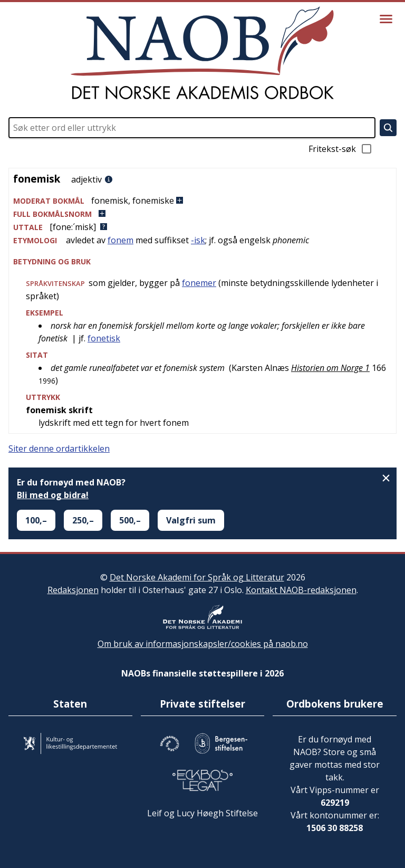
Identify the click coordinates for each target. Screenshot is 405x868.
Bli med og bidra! (53, 495)
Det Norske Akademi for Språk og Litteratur (197, 577)
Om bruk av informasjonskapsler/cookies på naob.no (203, 644)
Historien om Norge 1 (330, 368)
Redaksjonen (73, 590)
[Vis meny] (386, 19)
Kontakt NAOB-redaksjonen (301, 590)
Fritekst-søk (341, 149)
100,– (36, 520)
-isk (198, 240)
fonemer (199, 283)
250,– (83, 520)
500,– (130, 520)
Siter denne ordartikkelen (59, 449)
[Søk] (388, 128)
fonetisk (104, 338)
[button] (202, 201)
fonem (120, 240)
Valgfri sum (191, 520)
